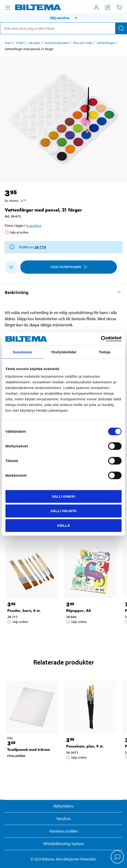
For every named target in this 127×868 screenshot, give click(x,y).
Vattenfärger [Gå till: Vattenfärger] (106, 43)
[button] (63, 18)
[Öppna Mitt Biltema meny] (96, 7)
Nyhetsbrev (63, 806)
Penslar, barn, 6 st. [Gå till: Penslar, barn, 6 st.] (24, 611)
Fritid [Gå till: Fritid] (20, 43)
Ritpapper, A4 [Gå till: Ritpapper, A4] (78, 611)
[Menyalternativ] (8, 8)
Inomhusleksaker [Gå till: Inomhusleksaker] (57, 43)
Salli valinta (63, 511)
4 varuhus (34, 225)
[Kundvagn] (119, 7)
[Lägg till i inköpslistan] (11, 267)
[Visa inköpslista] (108, 7)
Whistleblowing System (63, 844)
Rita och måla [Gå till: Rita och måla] (83, 43)
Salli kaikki (63, 496)
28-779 (40, 247)
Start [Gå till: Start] (8, 43)
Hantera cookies (64, 831)
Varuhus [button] (64, 818)
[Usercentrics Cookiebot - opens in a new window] (101, 339)
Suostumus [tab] (23, 352)
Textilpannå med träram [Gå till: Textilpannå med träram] (29, 749)
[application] (118, 857)
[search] (63, 28)
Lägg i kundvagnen (69, 267)
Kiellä (63, 525)
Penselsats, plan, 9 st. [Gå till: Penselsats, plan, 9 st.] (85, 746)
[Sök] (121, 28)
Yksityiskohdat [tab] (63, 352)
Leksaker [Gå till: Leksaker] (34, 43)
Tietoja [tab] (105, 352)
